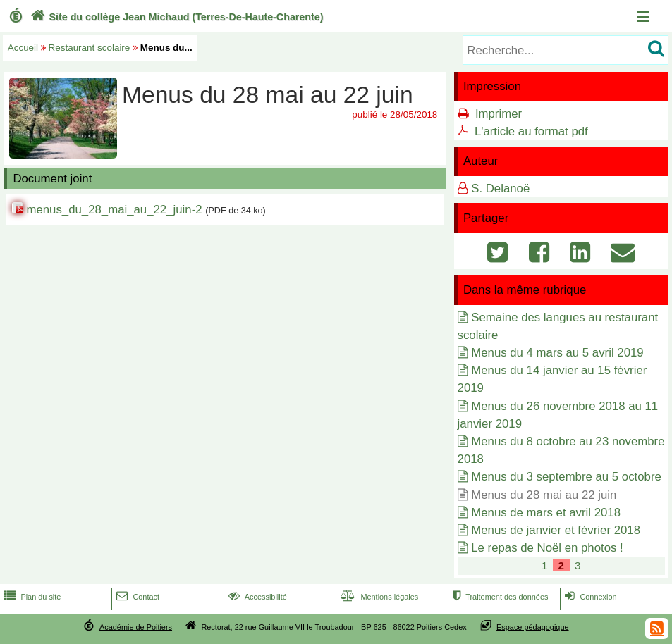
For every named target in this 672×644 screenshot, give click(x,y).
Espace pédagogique (533, 626)
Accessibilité (256, 597)
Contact (136, 597)
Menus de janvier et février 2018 (556, 530)
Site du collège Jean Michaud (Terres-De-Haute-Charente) (176, 17)
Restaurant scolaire (90, 48)
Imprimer (499, 114)
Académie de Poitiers (136, 626)
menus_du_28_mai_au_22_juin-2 (114, 210)
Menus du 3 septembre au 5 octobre (566, 477)
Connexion (589, 597)
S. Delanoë (500, 188)
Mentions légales (378, 597)
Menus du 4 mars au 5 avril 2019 (557, 353)
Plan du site (31, 597)
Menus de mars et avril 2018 (546, 513)
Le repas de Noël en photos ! (547, 548)
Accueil (23, 48)
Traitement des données (499, 597)
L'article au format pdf (531, 131)
